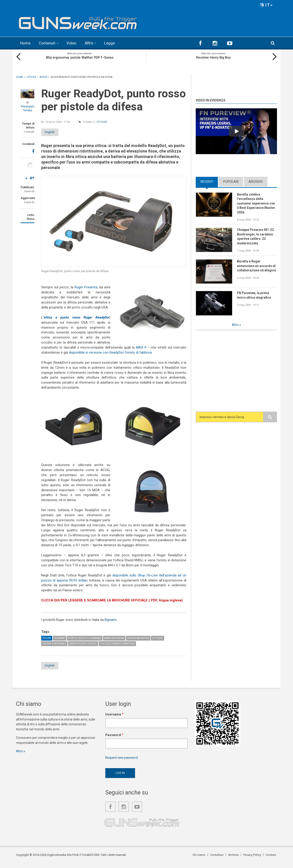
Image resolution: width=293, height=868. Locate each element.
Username (114, 719)
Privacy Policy (253, 860)
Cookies (271, 860)
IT (266, 5)
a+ (32, 177)
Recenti (207, 181)
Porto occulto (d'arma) (85, 643)
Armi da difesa (114, 643)
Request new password (122, 763)
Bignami (111, 625)
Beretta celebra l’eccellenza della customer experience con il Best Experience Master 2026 (256, 203)
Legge (112, 43)
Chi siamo (201, 860)
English (53, 132)
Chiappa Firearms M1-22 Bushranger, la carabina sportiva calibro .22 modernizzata (256, 237)
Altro (91, 43)
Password (114, 740)
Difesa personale (54, 648)
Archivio (256, 181)
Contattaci (218, 860)
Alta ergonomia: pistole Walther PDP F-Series (80, 57)
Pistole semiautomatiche (117, 648)
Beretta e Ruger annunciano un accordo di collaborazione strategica (257, 266)
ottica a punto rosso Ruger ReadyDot (77, 317)
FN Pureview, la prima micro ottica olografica (255, 295)
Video (74, 43)
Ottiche (102, 122)
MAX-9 (141, 347)
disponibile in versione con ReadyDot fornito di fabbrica (110, 352)
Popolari (231, 181)
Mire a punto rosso (83, 648)
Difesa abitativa (138, 643)
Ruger (47, 643)
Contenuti (49, 43)
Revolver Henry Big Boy (213, 57)
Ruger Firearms (86, 287)
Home (26, 43)
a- (27, 178)
